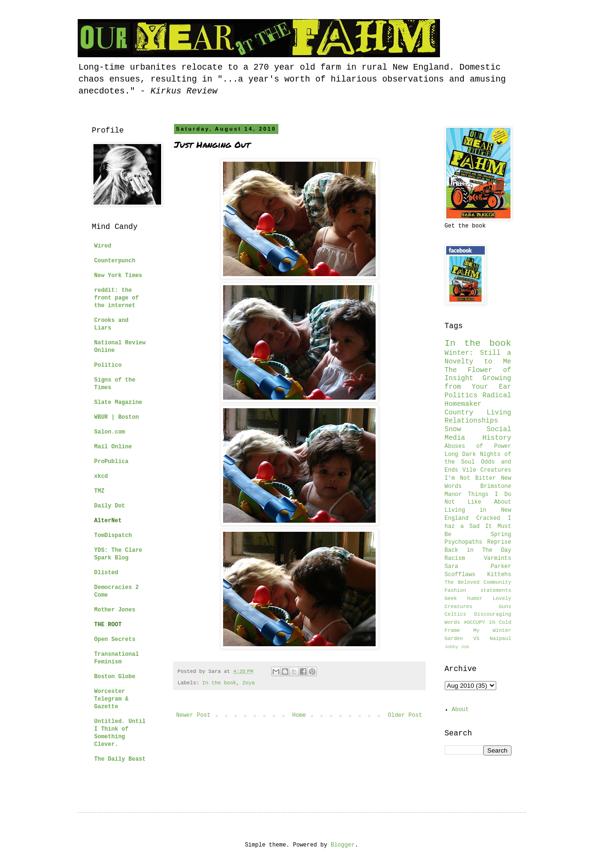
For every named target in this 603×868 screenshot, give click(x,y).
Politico (108, 365)
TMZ (100, 491)
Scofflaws (460, 575)
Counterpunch (115, 261)
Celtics (455, 614)
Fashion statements (478, 590)
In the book (219, 683)
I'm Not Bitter (470, 478)
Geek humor (464, 599)
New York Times (118, 276)
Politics (461, 395)
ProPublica (112, 462)
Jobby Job (457, 647)
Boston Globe (115, 677)
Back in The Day (478, 550)
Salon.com (110, 432)
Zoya (249, 683)
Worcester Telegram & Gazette (112, 699)
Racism (455, 558)
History (497, 438)
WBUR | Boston (117, 417)
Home (299, 715)
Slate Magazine (118, 403)
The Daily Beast (120, 759)
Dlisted (106, 573)
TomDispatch (113, 536)
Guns (505, 607)
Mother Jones (115, 610)
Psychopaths (464, 542)
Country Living (478, 413)
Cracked (488, 518)
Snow (453, 429)
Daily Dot (110, 506)
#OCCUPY (475, 622)
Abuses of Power (478, 446)
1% (492, 622)
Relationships (471, 421)
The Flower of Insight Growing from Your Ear (478, 379)
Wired (103, 246)
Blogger (343, 845)
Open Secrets (115, 640)
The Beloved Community (478, 582)
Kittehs (499, 575)
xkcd (101, 476)
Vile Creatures (487, 470)
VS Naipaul (492, 639)
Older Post (405, 715)
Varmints (498, 558)
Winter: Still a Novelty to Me (478, 357)
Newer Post (194, 715)
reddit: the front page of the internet (117, 298)
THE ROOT (108, 625)
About (460, 710)
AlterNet (108, 521)
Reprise (499, 542)
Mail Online (113, 447)
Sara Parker (478, 567)
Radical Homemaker (478, 400)
